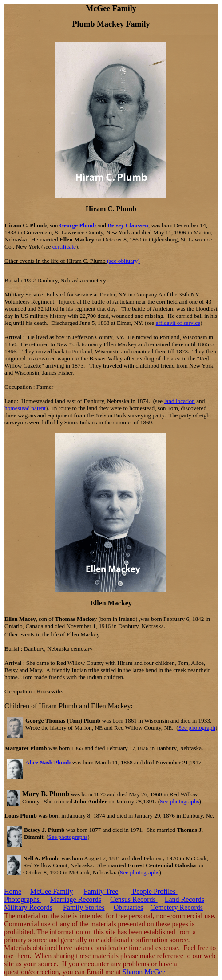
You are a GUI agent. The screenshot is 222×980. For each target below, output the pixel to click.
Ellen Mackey (111, 603)
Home (13, 891)
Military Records (28, 907)
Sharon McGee (144, 972)
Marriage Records (76, 899)
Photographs (23, 899)
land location (180, 401)
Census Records (134, 899)
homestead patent (25, 408)
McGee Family (52, 891)
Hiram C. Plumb (111, 209)
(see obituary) (123, 261)
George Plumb (78, 225)
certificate (64, 247)
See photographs (179, 801)
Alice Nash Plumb (48, 762)
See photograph (197, 728)
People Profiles (154, 891)
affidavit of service (178, 323)
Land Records (184, 899)
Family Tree (101, 891)
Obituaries (129, 907)
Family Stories (84, 907)
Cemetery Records (176, 907)
